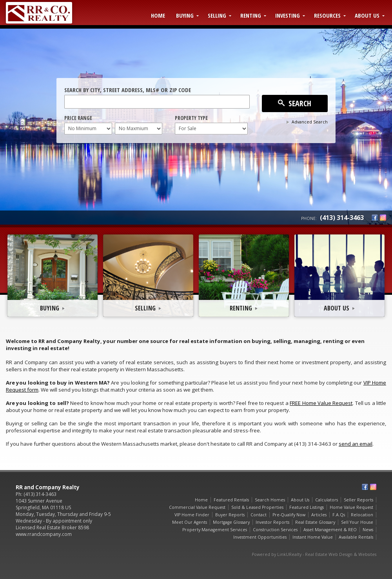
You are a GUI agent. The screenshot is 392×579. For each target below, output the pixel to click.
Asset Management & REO (330, 530)
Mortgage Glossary (231, 522)
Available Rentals (356, 537)
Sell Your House (357, 522)
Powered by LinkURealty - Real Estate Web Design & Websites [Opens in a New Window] (314, 554)
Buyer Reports (230, 515)
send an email (356, 444)
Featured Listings (307, 507)
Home (158, 15)
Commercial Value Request (197, 507)
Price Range (78, 118)
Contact (259, 515)
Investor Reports (272, 522)
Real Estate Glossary (315, 522)
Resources (327, 15)
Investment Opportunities (260, 537)
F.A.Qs (339, 515)
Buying (185, 15)
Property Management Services (215, 530)
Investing (288, 15)
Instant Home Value (313, 537)
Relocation (362, 515)
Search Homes (270, 500)
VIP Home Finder (192, 515)
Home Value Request (351, 507)
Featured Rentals (231, 500)
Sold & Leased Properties (257, 507)
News (368, 530)
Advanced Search (310, 122)
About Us (367, 15)
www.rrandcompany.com (44, 534)
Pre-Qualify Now (289, 515)
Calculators (327, 500)
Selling (217, 15)
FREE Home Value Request (321, 403)
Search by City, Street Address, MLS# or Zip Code (128, 90)
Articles (319, 515)
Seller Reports (358, 500)
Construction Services (275, 530)
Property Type (191, 118)
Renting (251, 15)
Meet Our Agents (190, 522)
